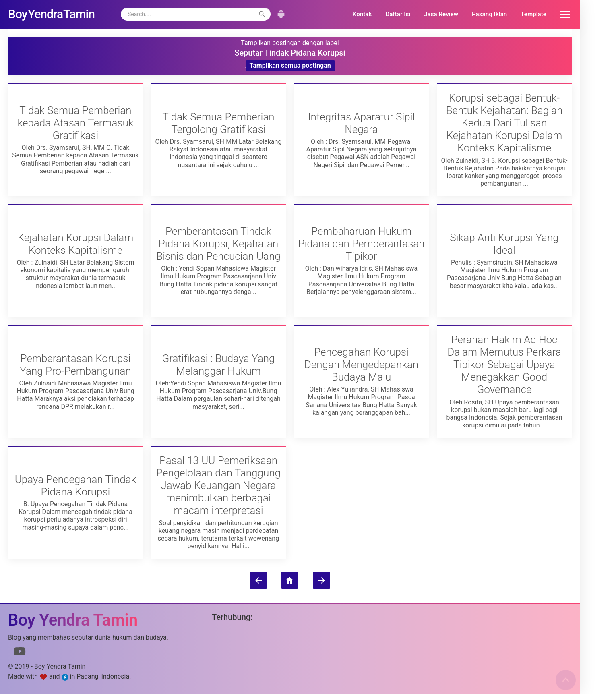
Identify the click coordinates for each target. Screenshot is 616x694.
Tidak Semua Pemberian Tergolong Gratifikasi (218, 123)
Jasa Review (441, 14)
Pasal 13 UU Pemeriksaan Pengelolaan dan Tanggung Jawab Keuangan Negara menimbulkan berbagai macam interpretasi (218, 486)
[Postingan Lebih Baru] (258, 580)
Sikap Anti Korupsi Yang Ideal (504, 244)
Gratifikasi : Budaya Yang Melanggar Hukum (218, 365)
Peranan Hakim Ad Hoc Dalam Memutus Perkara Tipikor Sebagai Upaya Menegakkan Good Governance (504, 365)
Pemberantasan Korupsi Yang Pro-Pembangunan (75, 365)
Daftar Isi (398, 14)
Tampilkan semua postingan (290, 65)
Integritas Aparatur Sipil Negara (362, 123)
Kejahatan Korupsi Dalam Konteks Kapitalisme (76, 244)
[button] (562, 14)
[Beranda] (290, 580)
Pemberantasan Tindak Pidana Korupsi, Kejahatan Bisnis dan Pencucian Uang (218, 244)
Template (533, 14)
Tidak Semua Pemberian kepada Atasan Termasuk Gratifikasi (75, 123)
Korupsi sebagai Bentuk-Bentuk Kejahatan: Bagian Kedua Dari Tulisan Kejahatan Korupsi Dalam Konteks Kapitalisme (504, 123)
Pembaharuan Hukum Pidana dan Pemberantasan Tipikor (361, 244)
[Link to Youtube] (20, 653)
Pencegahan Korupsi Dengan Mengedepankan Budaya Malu (361, 365)
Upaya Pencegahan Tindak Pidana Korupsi (76, 486)
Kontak (362, 14)
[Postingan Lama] (321, 580)
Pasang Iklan (489, 14)
